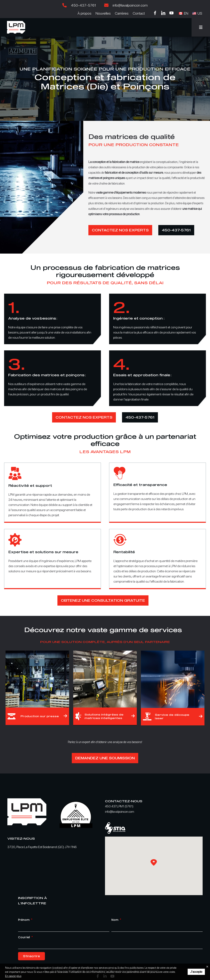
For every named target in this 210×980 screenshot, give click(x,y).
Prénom (24, 920)
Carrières (122, 13)
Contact (139, 13)
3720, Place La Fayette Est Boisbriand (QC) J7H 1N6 (42, 847)
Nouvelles (103, 13)
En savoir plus (13, 976)
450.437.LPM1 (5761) (119, 806)
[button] (201, 27)
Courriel (24, 937)
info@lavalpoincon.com (120, 812)
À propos (84, 13)
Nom (115, 920)
